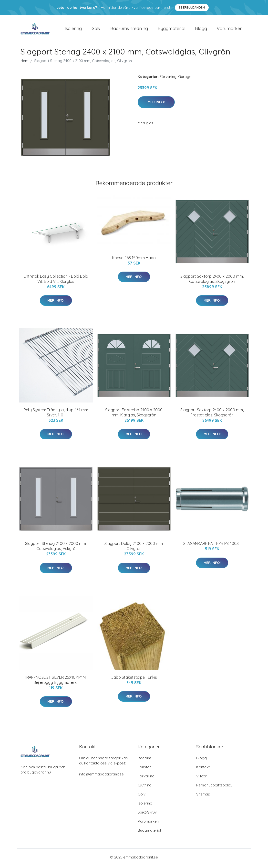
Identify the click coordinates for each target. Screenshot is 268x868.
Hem (24, 63)
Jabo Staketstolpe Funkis (134, 680)
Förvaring (168, 79)
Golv (96, 30)
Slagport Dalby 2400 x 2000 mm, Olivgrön (134, 549)
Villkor (201, 778)
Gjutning (145, 788)
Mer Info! (156, 105)
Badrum (144, 760)
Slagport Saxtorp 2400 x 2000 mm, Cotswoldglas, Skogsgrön (212, 281)
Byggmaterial (171, 30)
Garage (185, 79)
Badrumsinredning (129, 30)
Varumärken (230, 30)
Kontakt (203, 769)
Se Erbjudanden (192, 7)
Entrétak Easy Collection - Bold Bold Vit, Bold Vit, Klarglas (56, 281)
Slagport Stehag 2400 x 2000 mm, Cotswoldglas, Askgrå (56, 549)
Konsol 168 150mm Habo (134, 260)
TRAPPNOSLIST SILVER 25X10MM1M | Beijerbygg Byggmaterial (56, 682)
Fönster (144, 769)
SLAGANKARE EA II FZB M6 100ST (212, 546)
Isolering (73, 30)
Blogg (201, 30)
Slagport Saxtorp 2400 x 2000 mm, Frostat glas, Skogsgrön (212, 415)
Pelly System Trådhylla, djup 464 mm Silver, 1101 (56, 415)
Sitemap (203, 797)
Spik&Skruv (147, 815)
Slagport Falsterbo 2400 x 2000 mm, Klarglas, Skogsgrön (134, 415)
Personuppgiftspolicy (214, 788)
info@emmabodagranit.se (101, 777)
